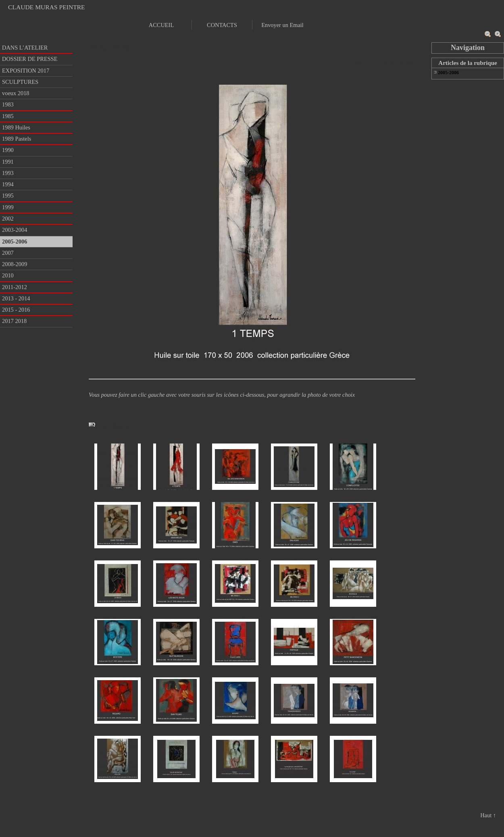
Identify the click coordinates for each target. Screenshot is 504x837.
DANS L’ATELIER (25, 48)
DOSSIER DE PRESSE (30, 59)
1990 (8, 150)
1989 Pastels (17, 139)
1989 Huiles (16, 127)
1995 (8, 196)
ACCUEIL (161, 25)
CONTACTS (222, 25)
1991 (8, 162)
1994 (8, 184)
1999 (8, 207)
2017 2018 (14, 321)
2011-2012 (15, 287)
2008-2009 (15, 264)
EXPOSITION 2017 (26, 71)
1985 (8, 116)
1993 (8, 173)
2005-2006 (15, 242)
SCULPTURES (20, 82)
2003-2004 (15, 230)
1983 (8, 104)
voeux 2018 (16, 93)
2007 (8, 253)
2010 (8, 275)
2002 (8, 219)
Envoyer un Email (282, 25)
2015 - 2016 (16, 310)
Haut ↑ (488, 815)
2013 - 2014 (16, 298)
